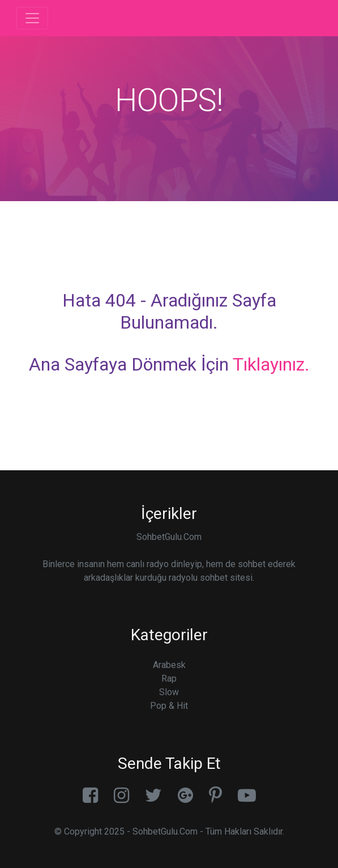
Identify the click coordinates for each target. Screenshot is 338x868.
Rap (169, 678)
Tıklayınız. (271, 364)
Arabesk (169, 665)
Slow (169, 692)
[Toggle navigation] (32, 18)
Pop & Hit (169, 706)
